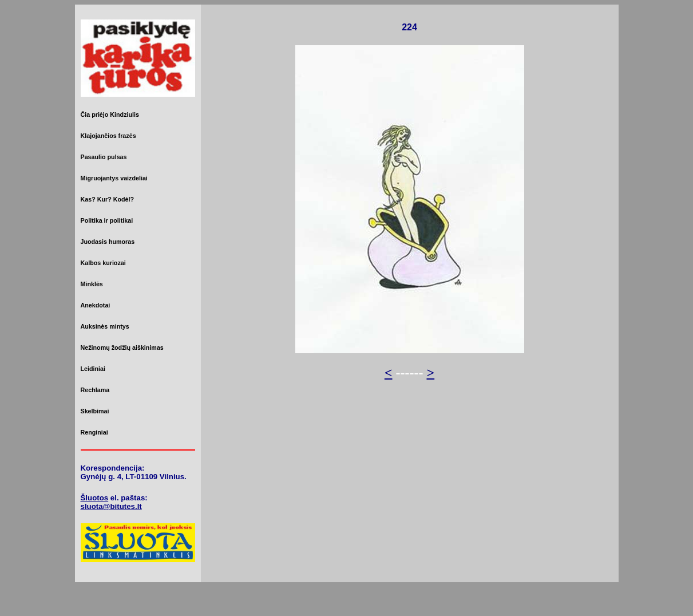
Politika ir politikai (107, 220)
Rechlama (95, 390)
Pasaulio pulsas (104, 157)
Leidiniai (93, 369)
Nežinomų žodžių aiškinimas (122, 348)
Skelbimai (95, 411)
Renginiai (94, 432)
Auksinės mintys (105, 326)
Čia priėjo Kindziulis (110, 114)
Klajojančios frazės (108, 136)
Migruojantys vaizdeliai (114, 178)
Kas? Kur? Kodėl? (108, 199)
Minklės (92, 284)
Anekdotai (96, 305)
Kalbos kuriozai (103, 263)
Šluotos (95, 498)
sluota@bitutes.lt (111, 506)
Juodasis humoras (108, 242)
